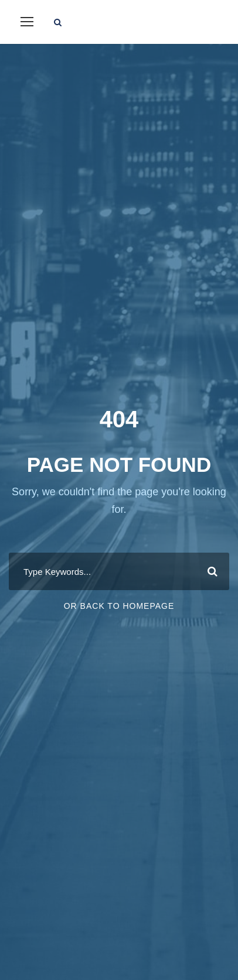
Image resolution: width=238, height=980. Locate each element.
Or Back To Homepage (119, 606)
